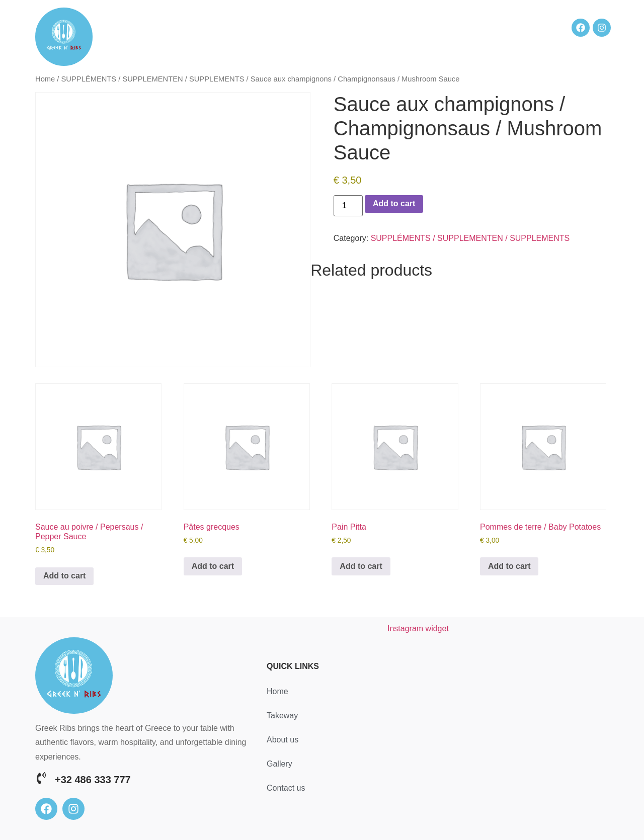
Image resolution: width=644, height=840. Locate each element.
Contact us (236, 46)
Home (227, 27)
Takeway (321, 27)
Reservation (271, 27)
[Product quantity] (348, 206)
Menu (359, 27)
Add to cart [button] (64, 576)
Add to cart (394, 203)
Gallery (438, 27)
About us (397, 27)
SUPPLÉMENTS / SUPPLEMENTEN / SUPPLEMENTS (153, 79)
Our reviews (486, 27)
